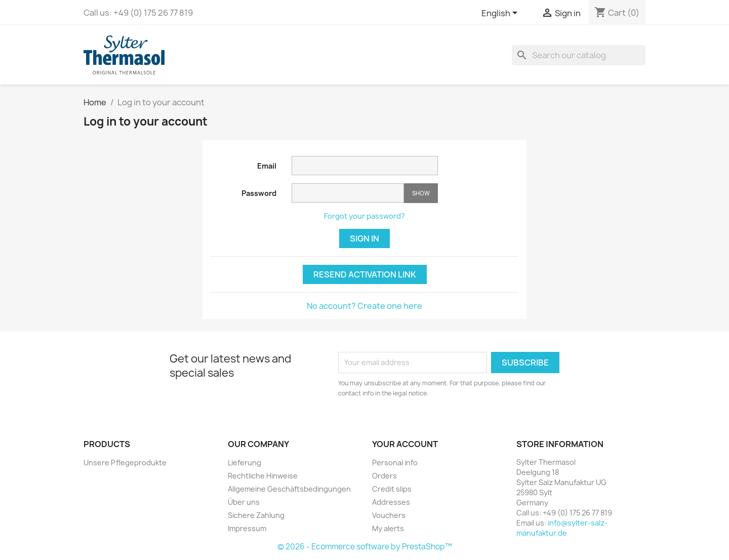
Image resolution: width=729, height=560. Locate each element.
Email (267, 166)
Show (421, 193)
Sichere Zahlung (256, 515)
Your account (405, 444)
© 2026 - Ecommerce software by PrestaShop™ (365, 547)
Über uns (244, 502)
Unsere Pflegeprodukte (125, 463)
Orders (384, 476)
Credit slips (392, 489)
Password (259, 193)
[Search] (579, 55)
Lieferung (245, 463)
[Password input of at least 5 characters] (348, 193)
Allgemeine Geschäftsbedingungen (289, 489)
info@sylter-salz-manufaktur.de (562, 528)
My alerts (388, 528)
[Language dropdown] (501, 14)
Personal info (395, 463)
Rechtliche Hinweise (263, 476)
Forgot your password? (364, 216)
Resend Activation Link (365, 274)
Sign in (364, 238)
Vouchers (389, 515)
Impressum (247, 528)
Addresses (391, 502)
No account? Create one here (364, 306)
